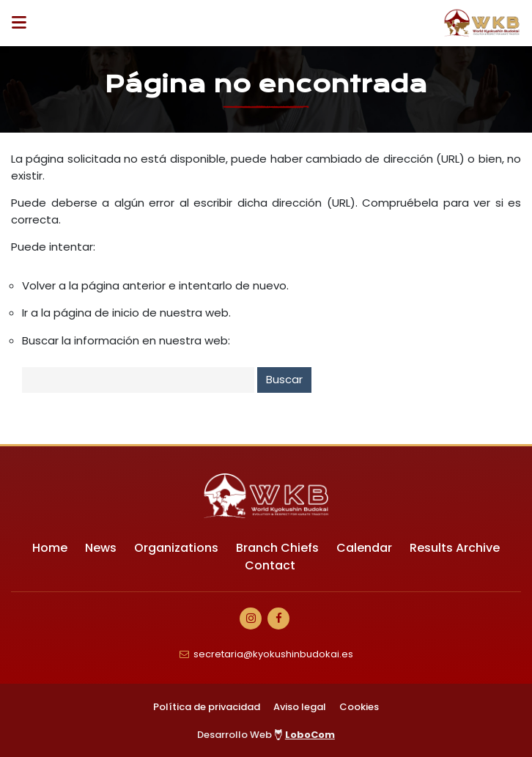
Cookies (359, 707)
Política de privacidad (207, 707)
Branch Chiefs (277, 548)
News (101, 548)
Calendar (364, 548)
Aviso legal (300, 707)
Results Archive (455, 548)
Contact (270, 565)
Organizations (176, 548)
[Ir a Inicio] (482, 23)
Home (50, 548)
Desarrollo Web (266, 735)
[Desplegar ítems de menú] (23, 23)
